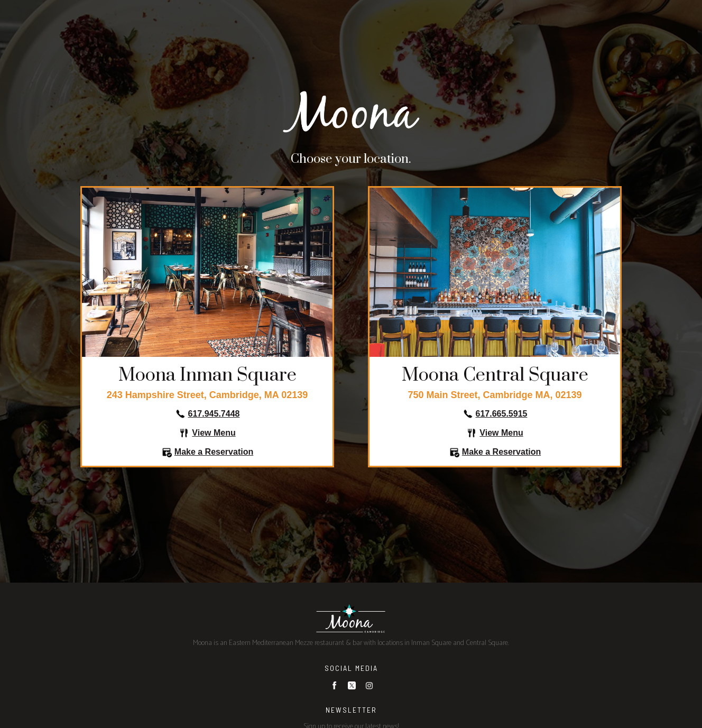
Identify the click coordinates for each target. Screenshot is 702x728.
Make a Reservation (214, 452)
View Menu (214, 433)
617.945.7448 (214, 414)
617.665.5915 (502, 414)
